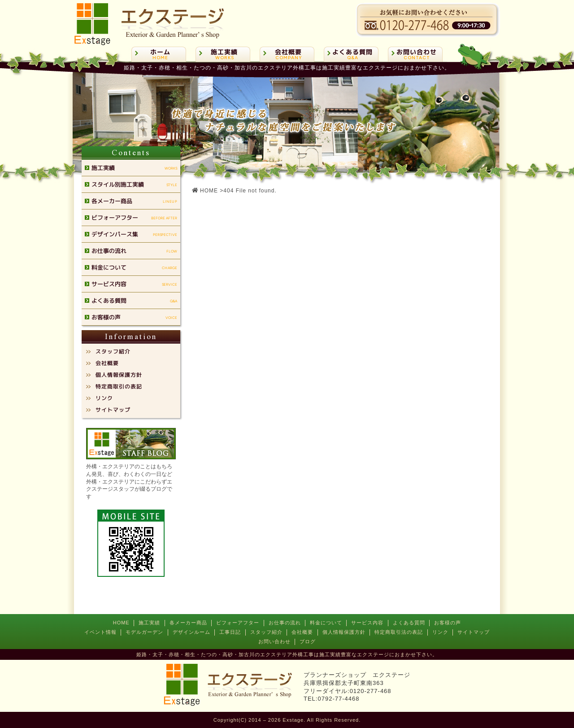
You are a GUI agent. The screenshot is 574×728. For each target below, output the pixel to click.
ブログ (308, 641)
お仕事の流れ (285, 623)
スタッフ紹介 (266, 632)
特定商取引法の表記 (399, 632)
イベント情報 (100, 632)
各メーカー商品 (188, 623)
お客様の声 (448, 623)
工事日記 (230, 632)
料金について (326, 623)
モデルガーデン (144, 632)
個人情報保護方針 (344, 632)
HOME (121, 623)
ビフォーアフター (238, 623)
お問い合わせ (274, 641)
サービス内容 (367, 623)
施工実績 (149, 623)
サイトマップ (474, 632)
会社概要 (302, 632)
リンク (440, 632)
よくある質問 (409, 623)
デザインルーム (191, 632)
